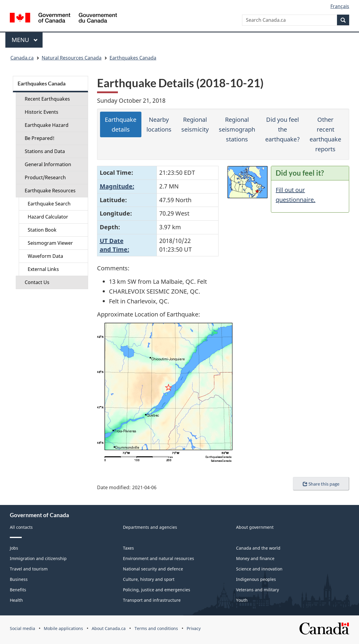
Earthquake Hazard (47, 125)
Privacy (194, 628)
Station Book (42, 230)
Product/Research (45, 177)
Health (16, 600)
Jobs (14, 548)
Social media (22, 628)
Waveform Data (45, 256)
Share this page (321, 484)
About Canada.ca (109, 628)
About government (255, 527)
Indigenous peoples (256, 579)
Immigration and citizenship (38, 558)
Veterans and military (257, 590)
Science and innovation (259, 569)
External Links (43, 269)
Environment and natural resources (159, 558)
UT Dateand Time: (114, 245)
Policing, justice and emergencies (157, 590)
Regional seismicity (195, 124)
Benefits (18, 590)
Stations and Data (45, 151)
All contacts (21, 527)
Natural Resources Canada (72, 58)
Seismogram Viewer (50, 243)
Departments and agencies (150, 527)
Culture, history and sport (149, 579)
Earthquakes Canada (133, 58)
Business (19, 579)
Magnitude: (117, 186)
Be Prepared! (40, 138)
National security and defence (153, 569)
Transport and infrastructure (152, 600)
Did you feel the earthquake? (282, 129)
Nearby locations (159, 124)
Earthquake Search (49, 204)
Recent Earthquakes (47, 99)
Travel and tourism (29, 569)
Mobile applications (63, 628)
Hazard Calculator (48, 217)
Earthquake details (121, 124)
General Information (48, 164)
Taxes (128, 548)
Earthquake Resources (50, 191)
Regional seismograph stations (237, 129)
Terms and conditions (156, 628)
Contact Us (37, 282)
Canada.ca (22, 58)
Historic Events (42, 112)
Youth (242, 600)
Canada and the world (258, 548)
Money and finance (255, 558)
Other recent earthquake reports (325, 134)
